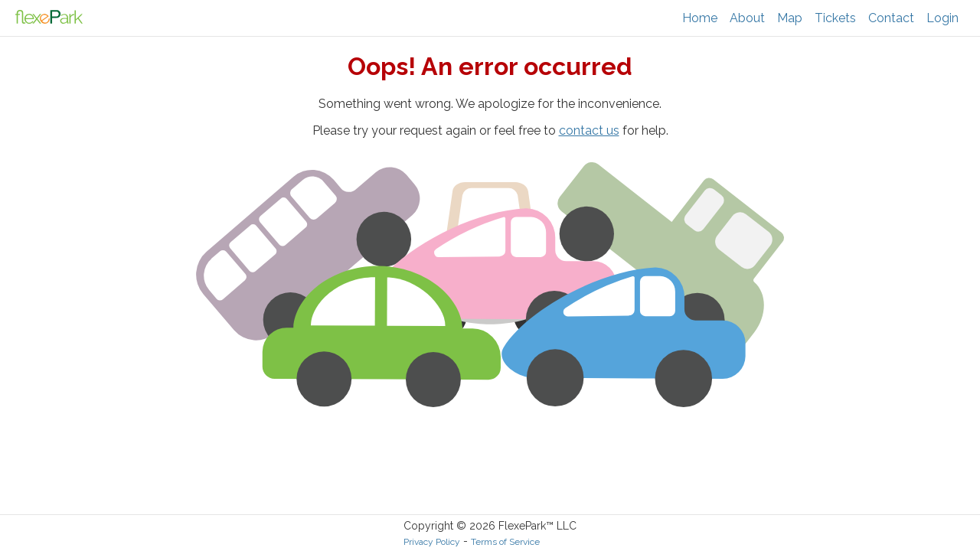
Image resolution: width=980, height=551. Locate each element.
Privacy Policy (432, 542)
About (747, 18)
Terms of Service (505, 542)
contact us (589, 130)
